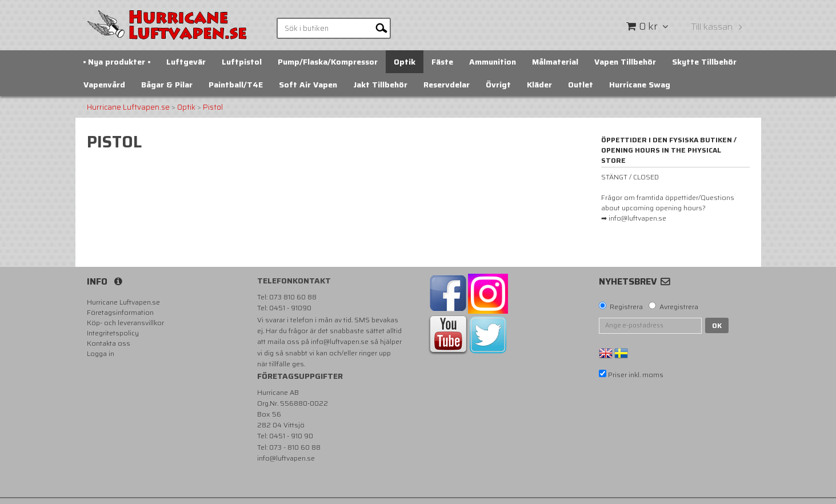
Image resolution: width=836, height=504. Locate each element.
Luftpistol (242, 62)
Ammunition (493, 62)
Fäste (442, 62)
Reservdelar (447, 85)
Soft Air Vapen (308, 85)
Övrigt (498, 85)
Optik (405, 62)
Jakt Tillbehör (380, 85)
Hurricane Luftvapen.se (128, 107)
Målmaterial (555, 62)
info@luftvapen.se (340, 341)
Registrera (626, 307)
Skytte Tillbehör (704, 62)
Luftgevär (186, 62)
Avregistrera (679, 307)
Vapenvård (104, 85)
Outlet (581, 85)
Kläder (539, 85)
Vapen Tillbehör (625, 62)
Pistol (213, 107)
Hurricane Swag (640, 85)
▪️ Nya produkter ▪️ (117, 62)
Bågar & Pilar (167, 85)
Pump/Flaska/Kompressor (328, 62)
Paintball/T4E (236, 85)
